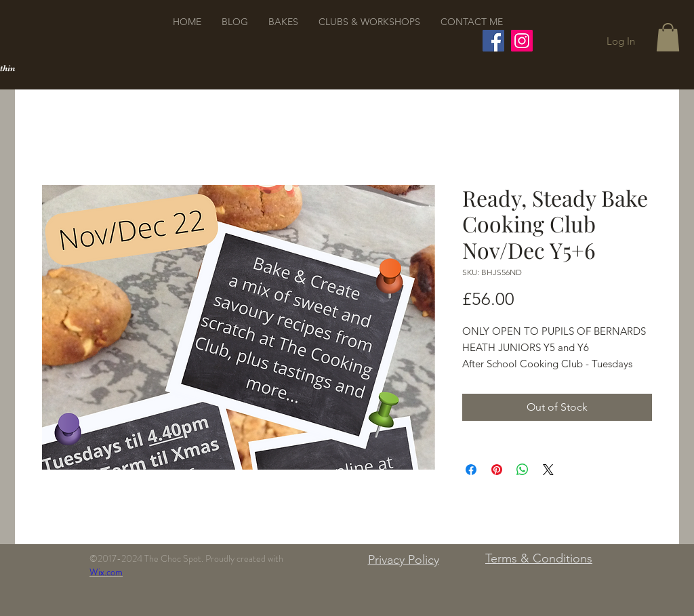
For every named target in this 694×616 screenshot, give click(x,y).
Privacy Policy (404, 560)
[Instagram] (522, 41)
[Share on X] (548, 470)
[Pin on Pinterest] (497, 470)
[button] (668, 37)
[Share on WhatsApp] (523, 470)
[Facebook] (493, 41)
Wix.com (106, 572)
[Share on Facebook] (471, 470)
